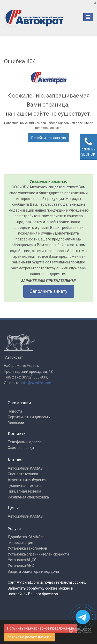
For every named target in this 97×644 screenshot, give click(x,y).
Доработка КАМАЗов (26, 537)
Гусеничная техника (25, 486)
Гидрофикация (20, 543)
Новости (15, 411)
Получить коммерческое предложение (41, 628)
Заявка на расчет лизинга (29, 637)
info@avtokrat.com (37, 383)
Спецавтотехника (23, 474)
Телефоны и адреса (25, 442)
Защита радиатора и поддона (33, 571)
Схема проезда (21, 448)
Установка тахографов (27, 548)
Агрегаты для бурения (27, 480)
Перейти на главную (49, 138)
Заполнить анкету (49, 291)
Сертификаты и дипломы (29, 417)
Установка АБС (21, 566)
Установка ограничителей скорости (38, 554)
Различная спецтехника (28, 497)
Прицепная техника (24, 491)
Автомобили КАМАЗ (25, 468)
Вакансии (16, 423)
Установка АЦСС (22, 560)
